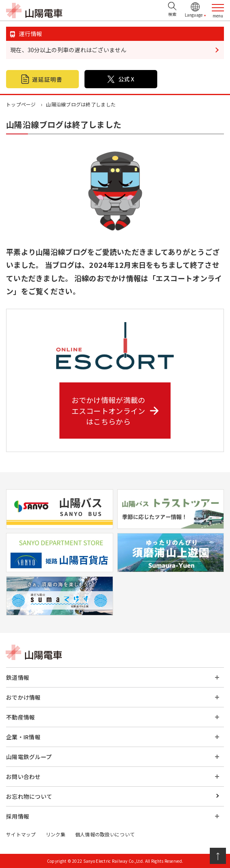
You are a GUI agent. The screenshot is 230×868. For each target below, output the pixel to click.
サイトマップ (21, 834)
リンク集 (56, 834)
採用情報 (18, 816)
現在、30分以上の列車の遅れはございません (68, 50)
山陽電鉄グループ (29, 757)
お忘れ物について (29, 796)
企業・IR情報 (23, 737)
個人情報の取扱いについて (105, 834)
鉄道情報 (18, 677)
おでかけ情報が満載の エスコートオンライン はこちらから (115, 410)
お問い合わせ (23, 777)
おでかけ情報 (23, 697)
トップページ (21, 104)
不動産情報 (20, 717)
